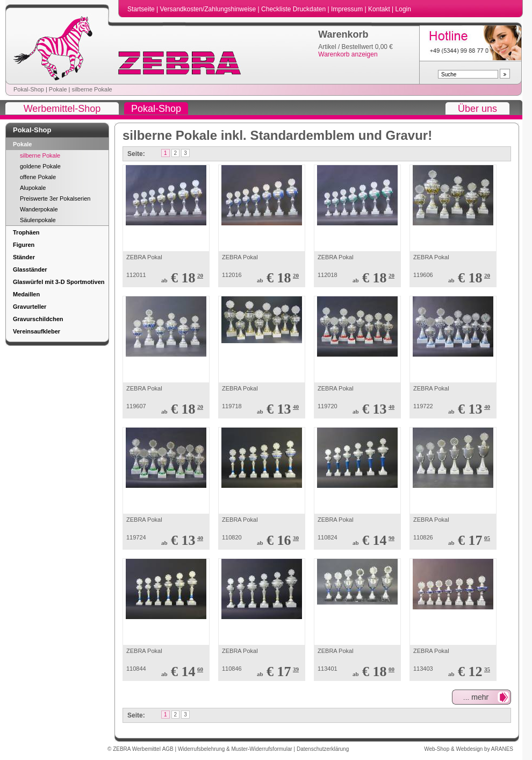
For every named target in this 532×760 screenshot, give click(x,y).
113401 (328, 669)
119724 (136, 537)
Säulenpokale (38, 220)
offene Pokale (38, 177)
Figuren (24, 245)
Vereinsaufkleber (37, 331)
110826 (423, 537)
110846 (232, 669)
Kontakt (380, 9)
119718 (232, 406)
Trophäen (26, 232)
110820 (232, 537)
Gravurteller (30, 307)
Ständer (24, 257)
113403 (423, 669)
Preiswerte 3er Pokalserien (55, 198)
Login (403, 9)
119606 (423, 275)
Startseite (142, 9)
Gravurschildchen (38, 319)
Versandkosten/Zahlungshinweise (209, 9)
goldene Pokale (40, 166)
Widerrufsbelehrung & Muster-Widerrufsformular (236, 749)
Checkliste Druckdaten (294, 9)
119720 (328, 406)
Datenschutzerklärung (323, 749)
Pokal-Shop (29, 89)
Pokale (58, 89)
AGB (169, 749)
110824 (328, 537)
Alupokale (33, 188)
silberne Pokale (92, 89)
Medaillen (26, 294)
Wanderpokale (39, 209)
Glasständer (30, 269)
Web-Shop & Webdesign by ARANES (469, 749)
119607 (136, 406)
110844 (136, 669)
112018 (328, 275)
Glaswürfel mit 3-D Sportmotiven (59, 282)
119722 (423, 406)
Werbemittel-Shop (62, 109)
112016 (232, 275)
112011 (136, 275)
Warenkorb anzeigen (348, 54)
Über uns (477, 109)
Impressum (348, 9)
